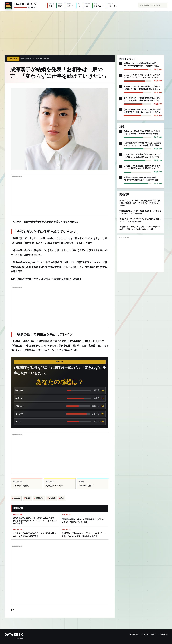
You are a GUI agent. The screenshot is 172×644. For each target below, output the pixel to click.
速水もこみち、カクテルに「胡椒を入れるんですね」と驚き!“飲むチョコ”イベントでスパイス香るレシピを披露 (140, 203)
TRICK (28, 498)
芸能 (60, 5)
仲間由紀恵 (40, 498)
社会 (87, 5)
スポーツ (70, 5)
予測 (51, 5)
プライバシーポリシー (149, 634)
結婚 (62, 498)
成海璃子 (52, 498)
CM (79, 5)
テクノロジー (99, 5)
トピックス (113, 5)
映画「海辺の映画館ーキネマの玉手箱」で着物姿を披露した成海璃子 (46, 279)
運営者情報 (134, 634)
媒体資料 (164, 634)
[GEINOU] (24, 5)
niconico (17, 498)
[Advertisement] (86, 31)
